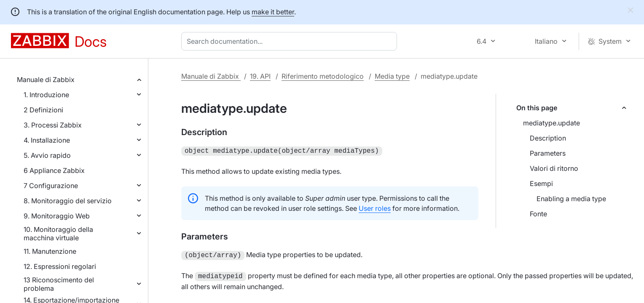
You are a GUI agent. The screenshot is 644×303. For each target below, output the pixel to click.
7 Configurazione (51, 186)
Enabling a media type (571, 199)
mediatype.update (551, 123)
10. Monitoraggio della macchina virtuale (58, 234)
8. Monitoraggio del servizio (68, 201)
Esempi (541, 183)
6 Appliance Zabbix (54, 170)
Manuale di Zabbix (46, 80)
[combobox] (291, 41)
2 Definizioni (43, 110)
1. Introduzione (46, 95)
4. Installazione (47, 140)
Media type (392, 76)
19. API (260, 76)
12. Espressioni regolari (60, 266)
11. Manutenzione (50, 251)
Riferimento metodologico (323, 76)
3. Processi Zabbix (53, 125)
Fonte (538, 214)
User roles (375, 207)
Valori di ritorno (554, 168)
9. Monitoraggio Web (57, 216)
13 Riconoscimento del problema (59, 284)
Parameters (548, 153)
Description (548, 138)
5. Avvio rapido (47, 155)
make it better (273, 12)
